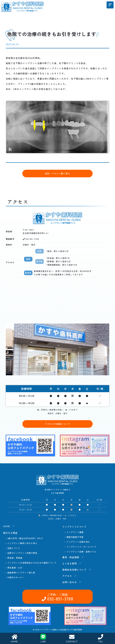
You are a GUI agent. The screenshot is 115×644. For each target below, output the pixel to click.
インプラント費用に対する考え (22, 543)
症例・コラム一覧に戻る (58, 173)
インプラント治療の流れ (78, 542)
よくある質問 (70, 563)
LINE (43, 638)
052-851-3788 (59, 572)
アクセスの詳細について (58, 424)
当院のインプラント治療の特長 (22, 553)
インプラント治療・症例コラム (81, 552)
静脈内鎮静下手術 (75, 537)
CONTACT (72, 639)
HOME (14, 639)
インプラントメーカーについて (81, 547)
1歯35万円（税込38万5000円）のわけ (25, 538)
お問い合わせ (96, 572)
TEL (101, 639)
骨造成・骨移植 (15, 558)
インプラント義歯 (75, 532)
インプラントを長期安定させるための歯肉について (32, 563)
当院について (14, 548)
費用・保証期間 (71, 557)
